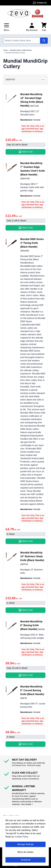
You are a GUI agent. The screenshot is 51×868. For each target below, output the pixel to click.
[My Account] (32, 27)
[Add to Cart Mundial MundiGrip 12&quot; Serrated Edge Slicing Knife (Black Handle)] (26, 152)
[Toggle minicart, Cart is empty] (44, 27)
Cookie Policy (21, 837)
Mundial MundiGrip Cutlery (15, 53)
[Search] (44, 41)
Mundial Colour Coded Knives (21, 50)
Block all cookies (25, 852)
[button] (26, 80)
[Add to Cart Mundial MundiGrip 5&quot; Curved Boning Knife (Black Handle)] (26, 744)
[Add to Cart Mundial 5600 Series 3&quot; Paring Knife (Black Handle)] (26, 541)
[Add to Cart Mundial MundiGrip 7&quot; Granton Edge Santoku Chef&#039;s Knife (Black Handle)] (26, 228)
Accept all (26, 860)
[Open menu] (7, 27)
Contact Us (40, 3)
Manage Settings (25, 844)
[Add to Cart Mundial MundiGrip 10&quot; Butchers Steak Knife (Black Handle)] (26, 610)
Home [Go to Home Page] (5, 50)
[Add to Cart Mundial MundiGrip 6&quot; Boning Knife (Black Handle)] (26, 675)
